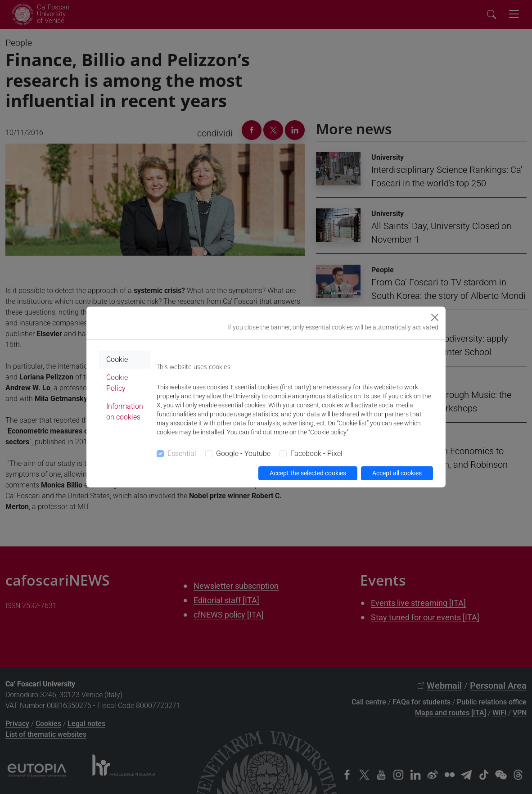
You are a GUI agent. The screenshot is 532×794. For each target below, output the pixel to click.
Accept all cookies (397, 473)
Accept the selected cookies (308, 473)
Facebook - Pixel (316, 453)
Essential (182, 453)
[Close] (435, 317)
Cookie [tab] (117, 359)
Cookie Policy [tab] (117, 383)
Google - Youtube (243, 453)
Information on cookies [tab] (125, 412)
